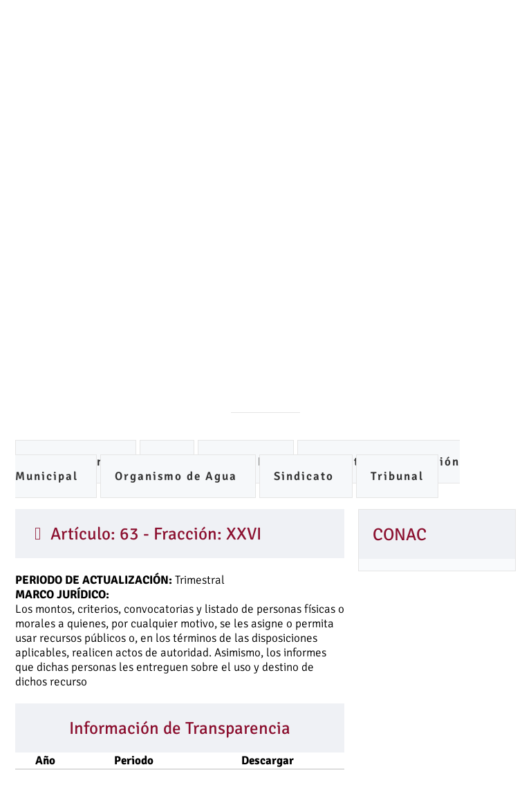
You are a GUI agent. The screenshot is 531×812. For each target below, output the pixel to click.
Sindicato (306, 476)
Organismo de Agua (178, 476)
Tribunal (397, 476)
